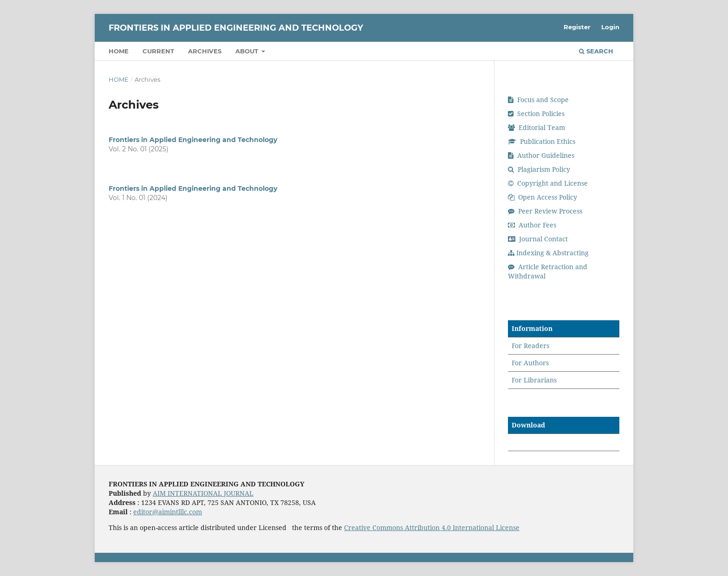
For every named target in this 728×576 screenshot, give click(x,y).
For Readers (530, 346)
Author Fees (532, 225)
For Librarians (534, 380)
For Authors (530, 363)
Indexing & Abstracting (548, 253)
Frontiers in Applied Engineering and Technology (236, 28)
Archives (205, 51)
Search (596, 51)
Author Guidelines (541, 155)
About (248, 51)
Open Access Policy (543, 197)
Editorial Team (536, 127)
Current (158, 51)
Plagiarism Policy (539, 169)
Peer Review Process (545, 211)
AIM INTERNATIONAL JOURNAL (203, 493)
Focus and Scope (538, 100)
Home (119, 51)
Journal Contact (538, 239)
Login (610, 27)
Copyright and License (548, 183)
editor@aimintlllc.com (168, 512)
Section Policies (536, 113)
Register (577, 27)
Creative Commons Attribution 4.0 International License (432, 527)
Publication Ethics (542, 141)
